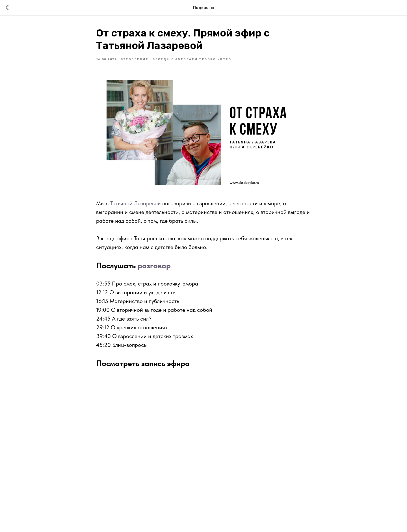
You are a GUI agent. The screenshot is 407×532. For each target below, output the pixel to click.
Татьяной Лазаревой (136, 203)
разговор (154, 265)
